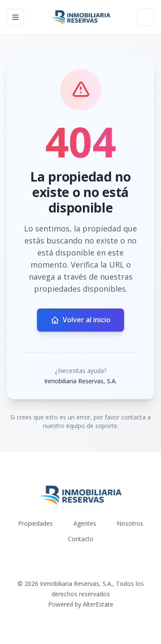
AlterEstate (98, 604)
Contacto (81, 539)
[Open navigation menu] (15, 17)
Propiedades (35, 523)
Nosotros (130, 523)
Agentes (85, 523)
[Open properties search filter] (146, 17)
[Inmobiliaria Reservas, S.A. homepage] (80, 17)
